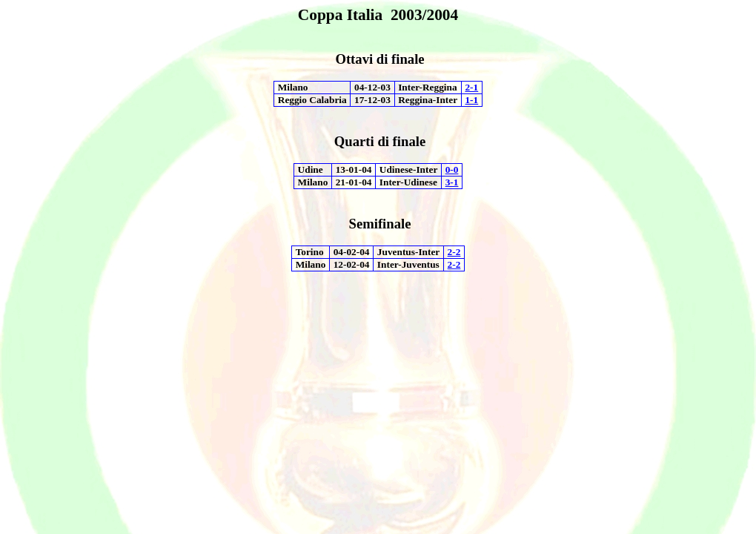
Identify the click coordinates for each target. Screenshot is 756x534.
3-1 (452, 182)
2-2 (454, 252)
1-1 (471, 100)
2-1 (471, 87)
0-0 (452, 169)
